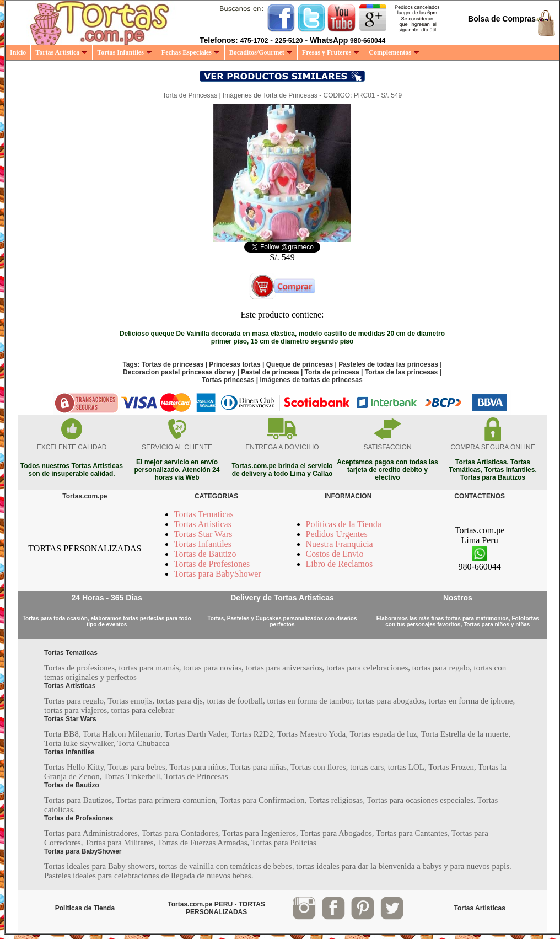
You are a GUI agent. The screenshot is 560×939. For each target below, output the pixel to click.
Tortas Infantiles (125, 52)
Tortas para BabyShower (218, 574)
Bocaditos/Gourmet (261, 52)
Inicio (18, 52)
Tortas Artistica (61, 52)
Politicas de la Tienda (344, 524)
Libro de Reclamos (340, 564)
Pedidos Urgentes (337, 534)
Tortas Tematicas (204, 514)
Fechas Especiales (191, 52)
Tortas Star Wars (203, 534)
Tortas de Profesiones (212, 564)
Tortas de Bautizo (205, 554)
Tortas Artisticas (203, 524)
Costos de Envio (335, 554)
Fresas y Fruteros (331, 52)
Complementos (394, 52)
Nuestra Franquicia (340, 544)
